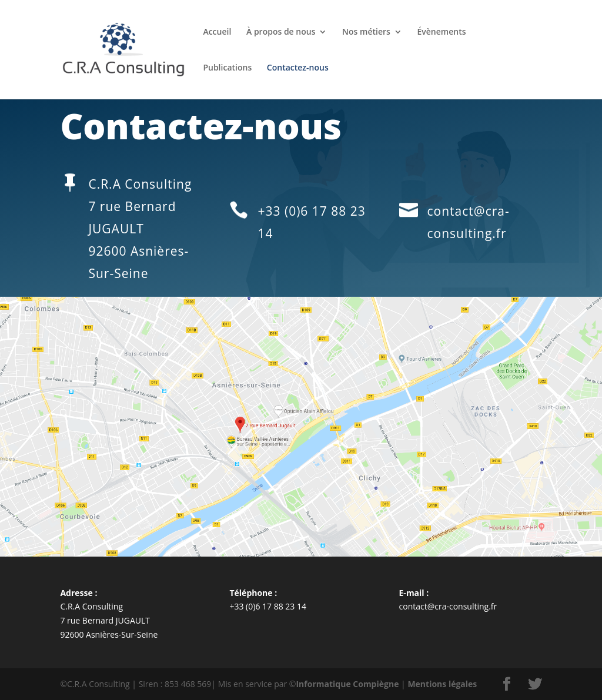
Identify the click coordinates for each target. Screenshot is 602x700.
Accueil (217, 32)
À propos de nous (281, 32)
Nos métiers (366, 32)
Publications (227, 68)
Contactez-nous (298, 68)
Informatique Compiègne (347, 684)
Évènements (442, 32)
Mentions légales (442, 684)
